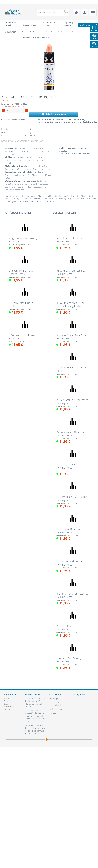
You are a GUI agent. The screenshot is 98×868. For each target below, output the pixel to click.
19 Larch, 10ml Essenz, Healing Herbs (69, 466)
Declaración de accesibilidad (56, 704)
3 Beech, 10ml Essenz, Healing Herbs (21, 305)
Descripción (8, 141)
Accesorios (37, 141)
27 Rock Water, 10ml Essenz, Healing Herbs (72, 434)
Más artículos (23, 141)
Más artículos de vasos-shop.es (75, 154)
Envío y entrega (56, 709)
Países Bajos (9, 707)
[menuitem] (5, 2)
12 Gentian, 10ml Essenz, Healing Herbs (70, 531)
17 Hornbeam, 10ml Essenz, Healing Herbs (72, 498)
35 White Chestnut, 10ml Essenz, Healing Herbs (70, 305)
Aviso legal (54, 698)
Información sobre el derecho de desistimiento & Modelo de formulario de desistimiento (36, 730)
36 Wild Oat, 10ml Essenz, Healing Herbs (71, 272)
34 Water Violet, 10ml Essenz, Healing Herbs (73, 337)
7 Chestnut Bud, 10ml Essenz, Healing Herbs (73, 563)
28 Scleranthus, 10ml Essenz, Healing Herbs (73, 402)
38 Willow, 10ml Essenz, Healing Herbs (70, 240)
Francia (7, 701)
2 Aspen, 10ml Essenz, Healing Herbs (21, 272)
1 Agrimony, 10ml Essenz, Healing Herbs (23, 240)
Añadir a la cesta (54, 114)
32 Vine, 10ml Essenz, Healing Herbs (73, 369)
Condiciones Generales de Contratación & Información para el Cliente (35, 703)
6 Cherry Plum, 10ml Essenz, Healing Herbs (72, 595)
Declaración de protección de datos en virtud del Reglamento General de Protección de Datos (36, 716)
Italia (6, 704)
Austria (7, 698)
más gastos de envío (16, 106)
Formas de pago (56, 713)
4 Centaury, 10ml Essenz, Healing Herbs (23, 337)
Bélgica (7, 709)
